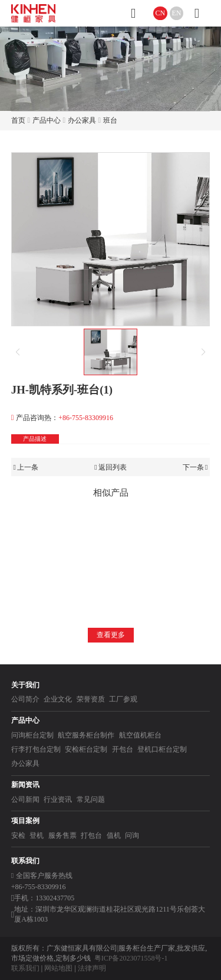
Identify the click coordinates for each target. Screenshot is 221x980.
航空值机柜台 (140, 735)
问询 (132, 835)
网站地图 (58, 968)
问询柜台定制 (32, 735)
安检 (18, 835)
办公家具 (82, 120)
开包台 (123, 749)
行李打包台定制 (36, 749)
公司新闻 (25, 799)
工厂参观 (123, 699)
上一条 (26, 467)
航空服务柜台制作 (86, 735)
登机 (37, 835)
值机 (114, 835)
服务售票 (62, 835)
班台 (110, 120)
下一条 (195, 467)
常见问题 (91, 799)
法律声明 (92, 968)
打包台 (91, 835)
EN (177, 13)
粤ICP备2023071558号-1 (131, 958)
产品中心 (47, 120)
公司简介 (25, 699)
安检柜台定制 (86, 749)
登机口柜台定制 (162, 749)
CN (161, 13)
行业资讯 (58, 799)
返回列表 (111, 467)
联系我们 (25, 968)
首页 (18, 120)
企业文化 (58, 699)
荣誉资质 (91, 699)
